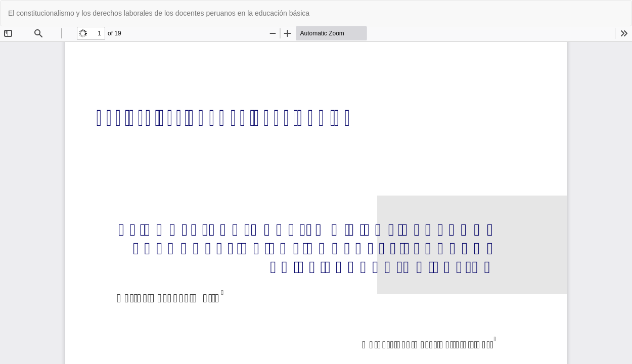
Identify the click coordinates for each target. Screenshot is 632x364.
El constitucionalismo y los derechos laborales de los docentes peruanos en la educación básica (159, 13)
